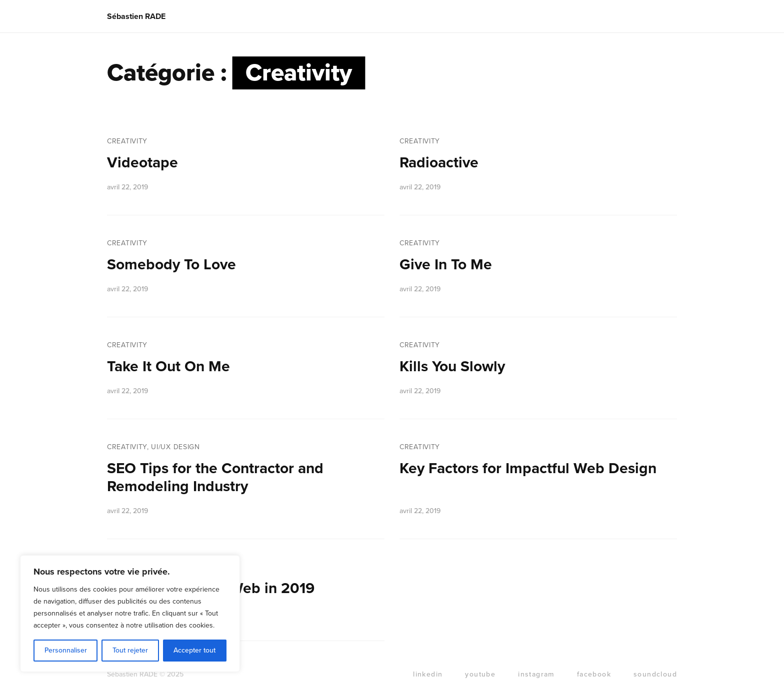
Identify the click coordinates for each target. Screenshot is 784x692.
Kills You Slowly (452, 366)
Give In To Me (446, 265)
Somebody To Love (171, 265)
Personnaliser (66, 650)
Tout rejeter (130, 650)
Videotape (142, 163)
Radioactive (439, 163)
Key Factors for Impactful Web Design (528, 468)
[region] (130, 614)
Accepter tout (194, 650)
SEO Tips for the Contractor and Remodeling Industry (215, 477)
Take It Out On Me (168, 366)
